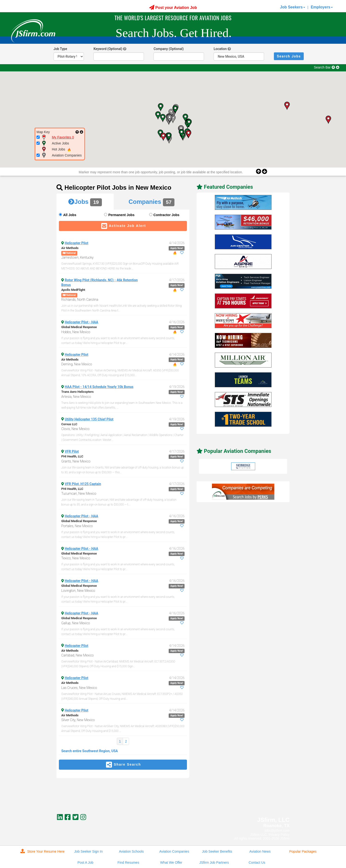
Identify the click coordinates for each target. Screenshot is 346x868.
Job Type (60, 49)
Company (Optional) (169, 49)
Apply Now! (177, 248)
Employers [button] (322, 7)
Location (220, 49)
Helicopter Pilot (77, 243)
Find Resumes (128, 862)
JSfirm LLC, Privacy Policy (270, 835)
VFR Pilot (72, 451)
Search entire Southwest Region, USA (90, 751)
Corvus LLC (69, 424)
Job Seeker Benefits (217, 851)
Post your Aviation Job (173, 8)
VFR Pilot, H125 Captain (83, 484)
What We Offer (171, 862)
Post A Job (85, 862)
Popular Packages (303, 851)
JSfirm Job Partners (214, 862)
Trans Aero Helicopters (77, 392)
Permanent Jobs (121, 215)
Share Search (123, 765)
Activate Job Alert (123, 226)
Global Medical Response (79, 327)
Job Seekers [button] (292, 7)
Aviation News (260, 851)
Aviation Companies (174, 851)
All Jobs (70, 215)
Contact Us (257, 862)
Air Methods (70, 248)
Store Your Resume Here (43, 851)
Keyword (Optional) (108, 49)
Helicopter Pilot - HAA (82, 322)
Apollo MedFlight (73, 290)
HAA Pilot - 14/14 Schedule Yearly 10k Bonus (99, 387)
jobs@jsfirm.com (277, 831)
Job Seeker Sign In (88, 851)
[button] (169, 119)
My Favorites (63, 137)
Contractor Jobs (167, 215)
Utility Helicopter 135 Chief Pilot (89, 419)
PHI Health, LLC (72, 456)
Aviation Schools (131, 851)
